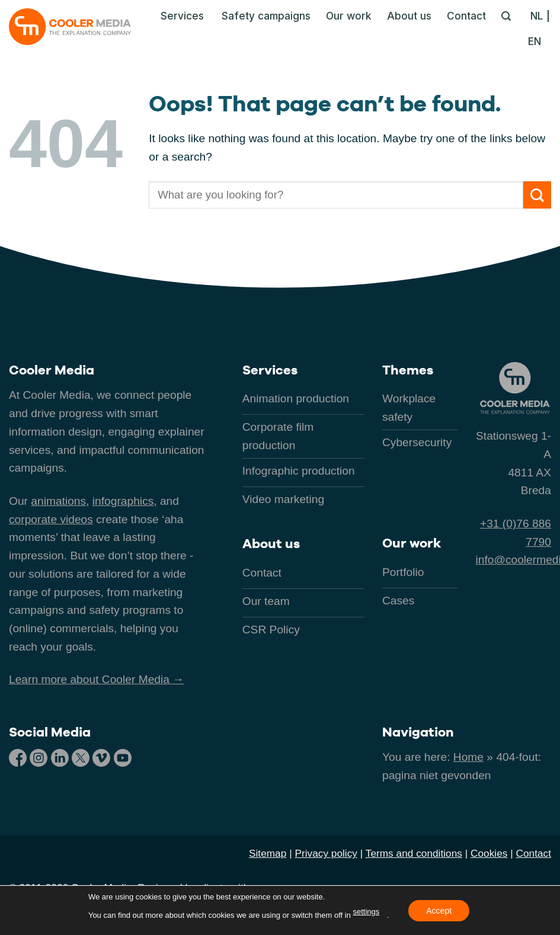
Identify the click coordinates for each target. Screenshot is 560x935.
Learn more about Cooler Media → (96, 679)
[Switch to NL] (540, 16)
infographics (123, 501)
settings (367, 912)
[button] (179, 16)
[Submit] (537, 195)
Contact (466, 16)
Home (468, 757)
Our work (349, 16)
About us (409, 16)
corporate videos (51, 519)
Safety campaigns (266, 16)
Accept (439, 910)
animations (58, 501)
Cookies (489, 853)
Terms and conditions (414, 853)
